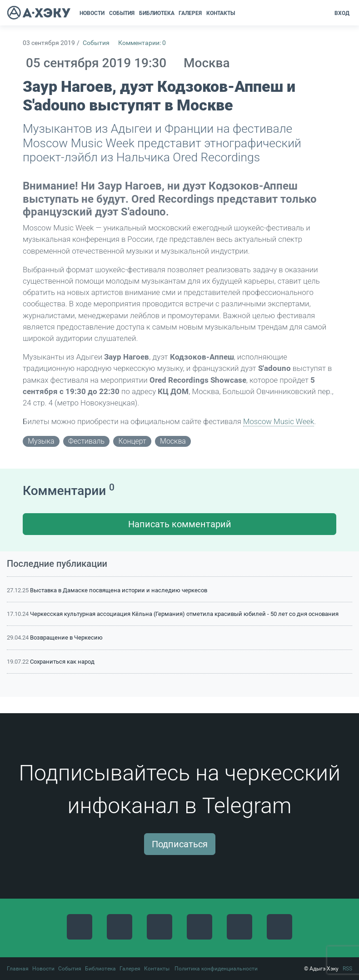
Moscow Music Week (279, 421)
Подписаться (180, 844)
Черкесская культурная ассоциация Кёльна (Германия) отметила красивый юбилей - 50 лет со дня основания (184, 614)
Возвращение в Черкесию (66, 637)
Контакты (157, 969)
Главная (18, 969)
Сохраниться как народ (62, 662)
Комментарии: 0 (142, 43)
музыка (41, 441)
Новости (43, 969)
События (96, 43)
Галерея (130, 969)
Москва (173, 441)
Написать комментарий (180, 524)
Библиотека (100, 969)
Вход (342, 13)
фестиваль (86, 441)
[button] (240, 13)
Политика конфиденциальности (216, 969)
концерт (132, 441)
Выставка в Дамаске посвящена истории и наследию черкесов (119, 590)
